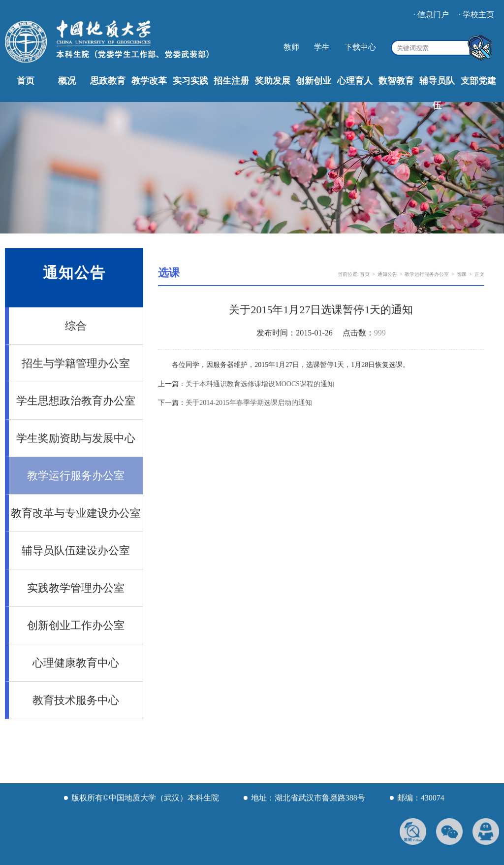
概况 (67, 81)
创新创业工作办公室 (76, 625)
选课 (462, 274)
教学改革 (149, 81)
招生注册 (231, 81)
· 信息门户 (431, 15)
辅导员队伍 (437, 93)
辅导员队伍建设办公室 (76, 550)
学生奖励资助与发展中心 (76, 438)
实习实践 (190, 81)
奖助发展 (273, 81)
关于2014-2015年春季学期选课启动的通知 (249, 403)
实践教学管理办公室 (76, 588)
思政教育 (108, 81)
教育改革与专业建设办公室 (76, 513)
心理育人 (355, 81)
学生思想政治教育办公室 (76, 401)
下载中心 (360, 47)
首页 (26, 81)
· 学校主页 (476, 15)
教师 (291, 47)
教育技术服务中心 (76, 700)
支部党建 (478, 81)
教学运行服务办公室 (76, 476)
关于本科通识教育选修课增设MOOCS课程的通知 (260, 384)
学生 (322, 47)
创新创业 (314, 81)
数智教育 (396, 81)
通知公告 (387, 274)
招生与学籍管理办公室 (76, 363)
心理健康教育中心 (76, 663)
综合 (76, 326)
